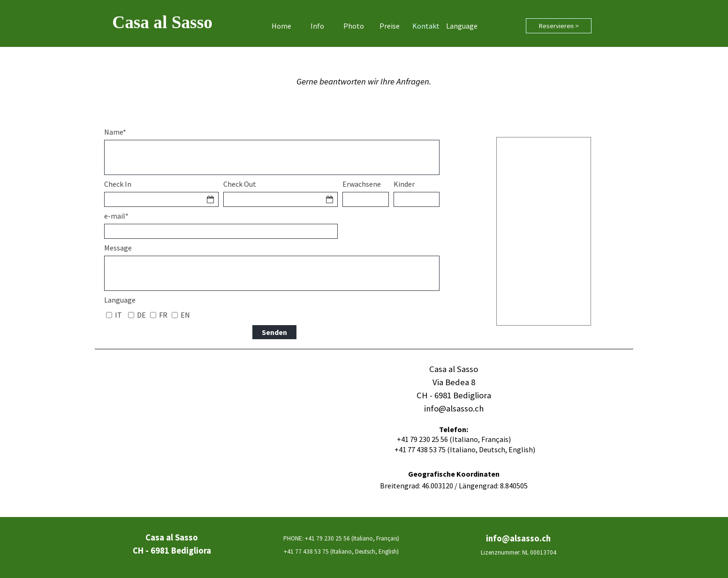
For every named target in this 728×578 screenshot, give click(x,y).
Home (281, 26)
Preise (390, 26)
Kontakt (426, 26)
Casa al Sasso (162, 22)
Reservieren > (559, 26)
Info (317, 26)
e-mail (116, 216)
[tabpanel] (364, 82)
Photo (354, 26)
